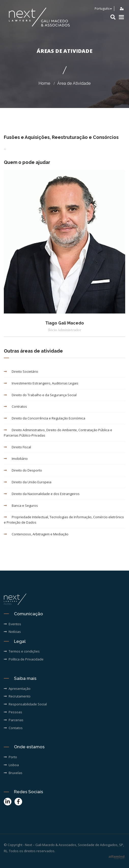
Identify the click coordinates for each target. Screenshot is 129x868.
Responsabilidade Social (25, 704)
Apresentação (17, 689)
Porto (10, 757)
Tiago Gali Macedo (65, 323)
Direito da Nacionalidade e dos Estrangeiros (42, 494)
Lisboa (11, 765)
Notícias (12, 632)
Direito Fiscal (17, 447)
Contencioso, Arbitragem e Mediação (36, 534)
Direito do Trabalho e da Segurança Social (40, 395)
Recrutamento (17, 696)
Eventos (12, 624)
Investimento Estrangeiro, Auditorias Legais (41, 383)
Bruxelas (13, 773)
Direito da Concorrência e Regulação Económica (45, 418)
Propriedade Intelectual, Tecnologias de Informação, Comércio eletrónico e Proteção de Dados (64, 520)
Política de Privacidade (24, 659)
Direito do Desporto (23, 470)
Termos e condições (22, 651)
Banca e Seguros (21, 505)
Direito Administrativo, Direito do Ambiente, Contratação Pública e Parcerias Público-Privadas (58, 433)
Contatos (13, 728)
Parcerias (14, 720)
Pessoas (13, 712)
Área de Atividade (74, 83)
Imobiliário (16, 459)
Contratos (15, 406)
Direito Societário (21, 371)
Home (44, 83)
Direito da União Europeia (28, 482)
